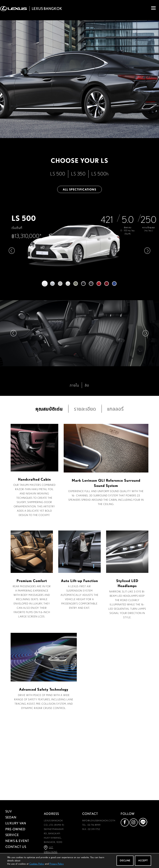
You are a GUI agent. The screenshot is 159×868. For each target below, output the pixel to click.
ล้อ (87, 462)
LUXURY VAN (16, 823)
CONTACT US (16, 847)
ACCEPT (143, 861)
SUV (9, 811)
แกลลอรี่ (115, 485)
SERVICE (12, 835)
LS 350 (78, 174)
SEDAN (11, 817)
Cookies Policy (37, 864)
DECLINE (124, 861)
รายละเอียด (85, 485)
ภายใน (74, 462)
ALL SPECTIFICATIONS (79, 189)
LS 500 (58, 174)
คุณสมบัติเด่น (49, 485)
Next (146, 333)
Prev (13, 333)
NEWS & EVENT (17, 841)
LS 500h (100, 174)
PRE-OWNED (15, 829)
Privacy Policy (57, 864)
